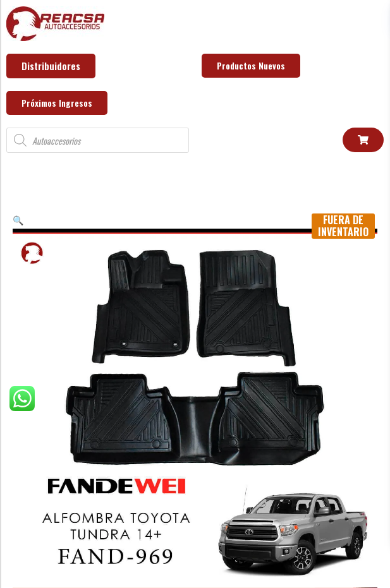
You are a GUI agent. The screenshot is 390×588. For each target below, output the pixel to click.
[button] (18, 219)
